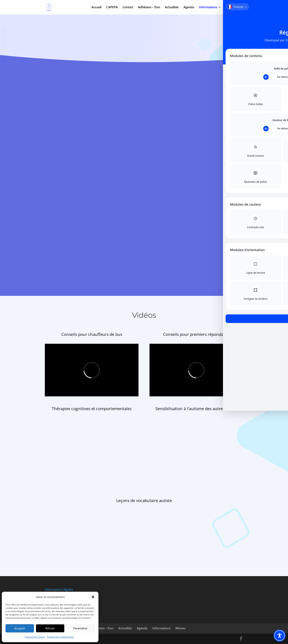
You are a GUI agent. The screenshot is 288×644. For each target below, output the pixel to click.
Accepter (20, 628)
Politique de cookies (35, 637)
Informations (208, 8)
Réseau (231, 8)
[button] (93, 597)
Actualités (172, 8)
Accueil (96, 8)
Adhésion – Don (149, 8)
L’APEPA (112, 8)
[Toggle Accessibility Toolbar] (280, 636)
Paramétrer (80, 628)
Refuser (50, 628)
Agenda (189, 8)
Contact (128, 8)
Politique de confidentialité (60, 637)
